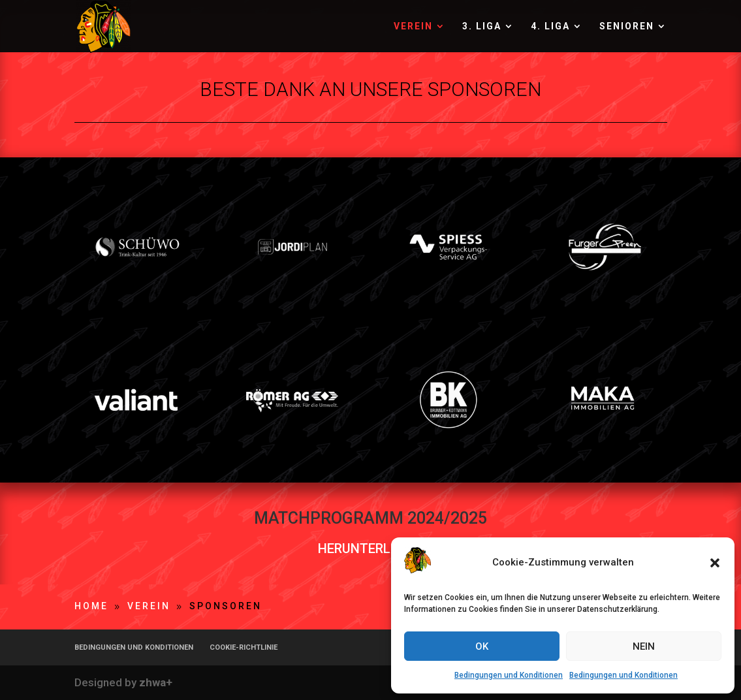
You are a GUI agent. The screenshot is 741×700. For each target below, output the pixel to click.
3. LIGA (482, 26)
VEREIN (413, 26)
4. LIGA (550, 26)
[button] (715, 563)
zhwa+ (156, 682)
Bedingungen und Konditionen (509, 675)
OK (482, 646)
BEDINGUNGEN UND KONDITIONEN (134, 647)
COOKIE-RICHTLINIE (244, 647)
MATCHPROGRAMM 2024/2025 (370, 518)
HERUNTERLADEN (371, 549)
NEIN (644, 646)
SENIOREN (627, 26)
